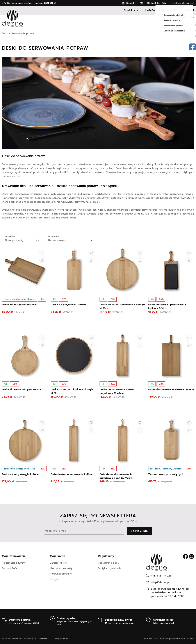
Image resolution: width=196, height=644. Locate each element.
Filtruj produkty (14, 240)
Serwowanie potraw (23, 34)
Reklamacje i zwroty (14, 563)
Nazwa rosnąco (57, 240)
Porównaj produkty (61, 574)
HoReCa (150, 25)
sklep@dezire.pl (185, 3)
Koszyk (54, 579)
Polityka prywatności (110, 568)
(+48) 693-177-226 (155, 3)
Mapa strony (61, 639)
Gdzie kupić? (170, 25)
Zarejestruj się (58, 563)
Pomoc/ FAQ (9, 568)
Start (5, 34)
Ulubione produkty (61, 568)
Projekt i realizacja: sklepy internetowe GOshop (169, 639)
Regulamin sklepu (109, 563)
